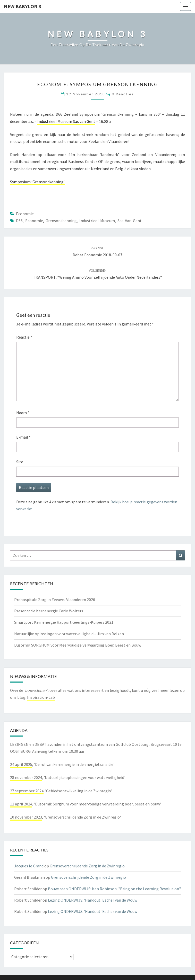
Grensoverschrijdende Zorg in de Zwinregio (87, 866)
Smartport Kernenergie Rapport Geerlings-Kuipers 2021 (64, 622)
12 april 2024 (21, 804)
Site (20, 462)
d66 (19, 221)
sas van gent (130, 221)
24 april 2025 (21, 764)
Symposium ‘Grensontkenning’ (37, 182)
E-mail (23, 437)
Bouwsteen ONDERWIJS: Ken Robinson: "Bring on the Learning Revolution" (114, 889)
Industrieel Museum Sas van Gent (66, 121)
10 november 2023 (26, 817)
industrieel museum (97, 221)
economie (25, 214)
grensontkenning (61, 221)
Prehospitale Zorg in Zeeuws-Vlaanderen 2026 (55, 600)
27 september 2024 (27, 791)
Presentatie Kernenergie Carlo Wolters (49, 611)
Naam (23, 413)
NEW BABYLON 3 (23, 6)
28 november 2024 (26, 777)
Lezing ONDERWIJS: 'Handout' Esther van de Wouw (93, 900)
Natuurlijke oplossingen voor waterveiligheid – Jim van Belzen (69, 634)
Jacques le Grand (29, 866)
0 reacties (123, 94)
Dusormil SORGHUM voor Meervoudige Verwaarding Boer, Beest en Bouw (78, 645)
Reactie (24, 337)
